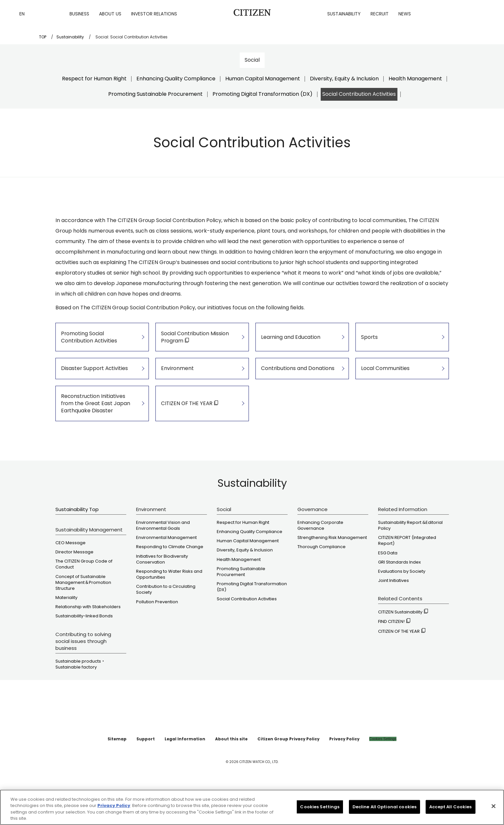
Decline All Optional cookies (385, 816)
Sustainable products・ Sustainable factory (80, 698)
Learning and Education (289, 342)
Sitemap (135, 773)
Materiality (66, 632)
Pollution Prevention (157, 636)
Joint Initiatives (393, 615)
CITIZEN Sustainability (403, 646)
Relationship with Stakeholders (88, 641)
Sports (370, 342)
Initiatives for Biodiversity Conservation (162, 593)
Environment (177, 386)
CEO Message (71, 577)
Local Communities (385, 386)
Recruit (380, 14)
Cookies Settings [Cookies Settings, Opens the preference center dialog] (320, 816)
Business (79, 14)
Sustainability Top (77, 543)
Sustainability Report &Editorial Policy (410, 560)
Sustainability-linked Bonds (84, 650)
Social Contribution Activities (359, 94)
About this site (232, 773)
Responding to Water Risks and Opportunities (169, 608)
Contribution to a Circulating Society (166, 624)
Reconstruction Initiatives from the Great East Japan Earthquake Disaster (98, 432)
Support (160, 773)
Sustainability (344, 14)
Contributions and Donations (295, 386)
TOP (43, 37)
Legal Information (193, 773)
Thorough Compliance (322, 581)
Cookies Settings (363, 773)
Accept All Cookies (450, 816)
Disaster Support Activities (92, 386)
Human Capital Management (263, 79)
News (405, 14)
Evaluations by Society (402, 606)
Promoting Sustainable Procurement (155, 94)
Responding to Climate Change (170, 581)
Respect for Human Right (94, 79)
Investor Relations (154, 14)
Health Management (415, 79)
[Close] (494, 815)
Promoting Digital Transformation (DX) (262, 94)
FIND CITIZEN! (394, 656)
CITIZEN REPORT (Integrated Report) (407, 575)
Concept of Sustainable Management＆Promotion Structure (83, 616)
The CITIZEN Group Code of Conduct (84, 598)
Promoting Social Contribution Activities (97, 342)
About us (110, 14)
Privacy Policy (327, 773)
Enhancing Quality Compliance (176, 79)
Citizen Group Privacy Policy (280, 773)
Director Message (74, 586)
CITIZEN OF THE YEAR (402, 665)
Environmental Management (166, 572)
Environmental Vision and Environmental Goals (163, 560)
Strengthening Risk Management (332, 572)
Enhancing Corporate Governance (320, 560)
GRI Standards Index (399, 596)
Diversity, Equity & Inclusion (344, 79)
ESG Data (388, 587)
